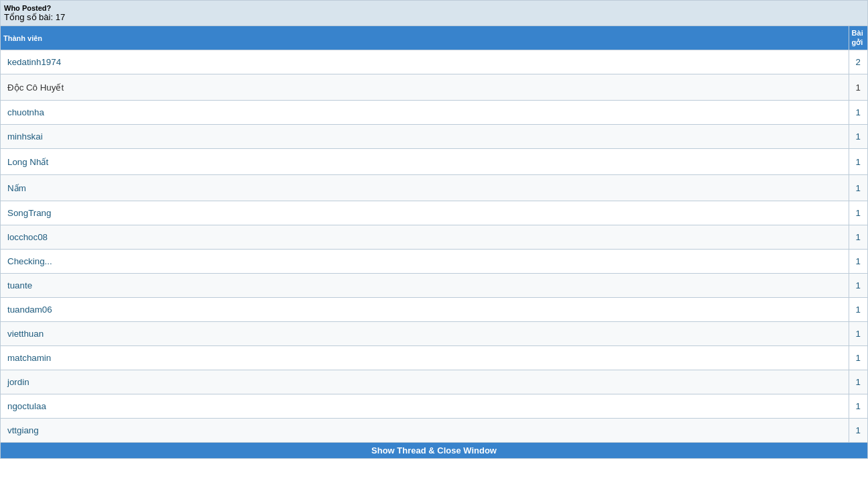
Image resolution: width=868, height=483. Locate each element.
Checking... (30, 261)
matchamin (29, 358)
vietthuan (25, 334)
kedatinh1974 (34, 62)
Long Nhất (28, 162)
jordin (18, 382)
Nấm (17, 188)
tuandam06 (30, 310)
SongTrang (29, 213)
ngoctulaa (27, 406)
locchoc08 (27, 237)
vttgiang (23, 430)
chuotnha (26, 112)
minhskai (25, 137)
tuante (20, 285)
